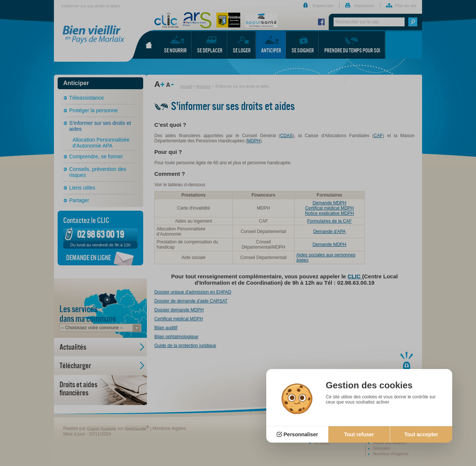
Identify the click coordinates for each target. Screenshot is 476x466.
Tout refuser (359, 434)
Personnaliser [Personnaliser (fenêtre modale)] (301, 434)
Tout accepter (421, 434)
